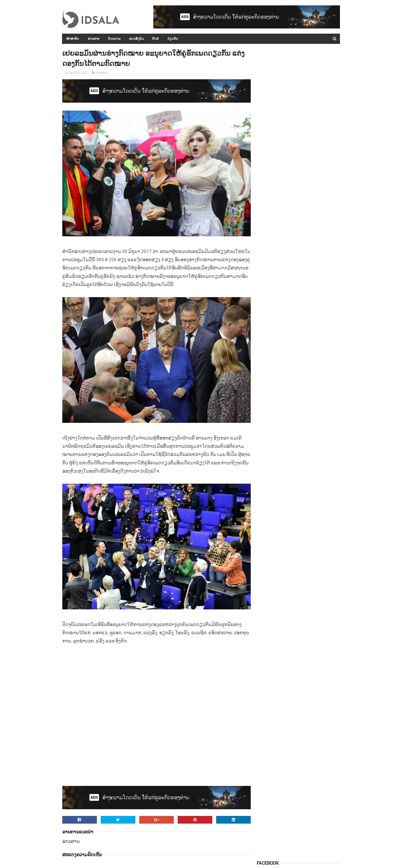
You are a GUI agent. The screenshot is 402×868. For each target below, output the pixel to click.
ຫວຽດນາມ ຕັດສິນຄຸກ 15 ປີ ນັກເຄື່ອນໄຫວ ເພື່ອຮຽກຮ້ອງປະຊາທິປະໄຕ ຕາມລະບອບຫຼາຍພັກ (309, 231)
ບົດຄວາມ (114, 39)
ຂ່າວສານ (94, 39)
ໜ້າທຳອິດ (73, 39)
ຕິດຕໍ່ (156, 39)
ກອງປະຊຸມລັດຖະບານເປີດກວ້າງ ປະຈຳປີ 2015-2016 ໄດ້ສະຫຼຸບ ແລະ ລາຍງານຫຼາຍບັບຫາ (310, 138)
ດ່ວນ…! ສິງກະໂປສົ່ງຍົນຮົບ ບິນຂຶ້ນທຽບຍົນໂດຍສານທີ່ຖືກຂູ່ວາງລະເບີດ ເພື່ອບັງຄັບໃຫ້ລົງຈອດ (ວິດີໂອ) (311, 325)
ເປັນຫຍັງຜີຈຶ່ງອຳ (296, 343)
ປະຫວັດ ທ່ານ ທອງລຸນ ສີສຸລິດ (304, 249)
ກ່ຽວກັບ (173, 39)
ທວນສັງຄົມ (137, 39)
